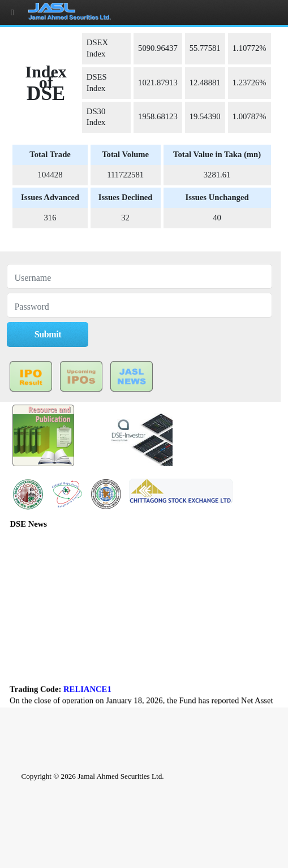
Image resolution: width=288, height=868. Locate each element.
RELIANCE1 (87, 692)
